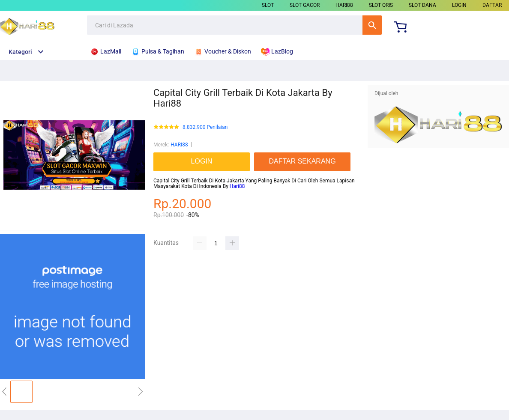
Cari (372, 25)
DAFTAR (492, 5)
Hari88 (237, 186)
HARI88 (344, 5)
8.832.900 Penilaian (205, 127)
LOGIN (459, 5)
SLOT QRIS (381, 5)
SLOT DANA (422, 5)
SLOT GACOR (305, 5)
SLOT (268, 5)
